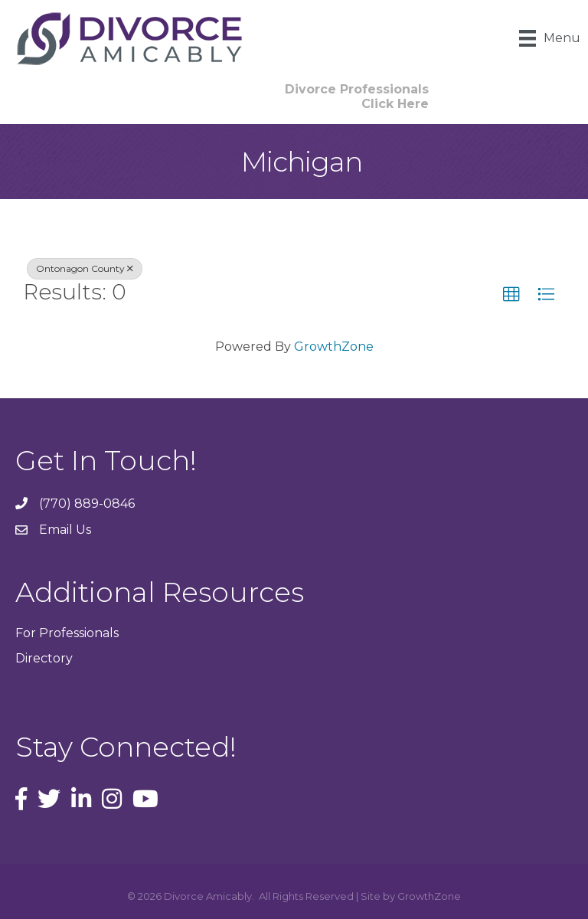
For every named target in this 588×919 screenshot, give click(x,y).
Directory (44, 658)
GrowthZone (334, 347)
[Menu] (550, 38)
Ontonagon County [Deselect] (85, 268)
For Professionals (67, 633)
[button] (511, 295)
